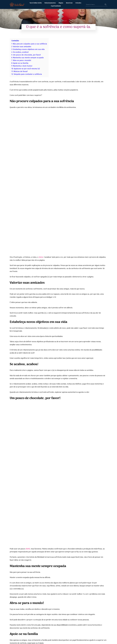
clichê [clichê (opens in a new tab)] (28, 260)
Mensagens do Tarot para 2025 (23, 552)
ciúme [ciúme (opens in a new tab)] (41, 113)
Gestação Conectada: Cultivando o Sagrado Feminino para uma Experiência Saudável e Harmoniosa (91, 554)
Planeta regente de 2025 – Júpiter (57, 552)
